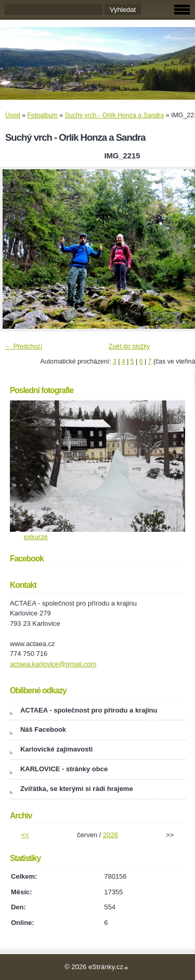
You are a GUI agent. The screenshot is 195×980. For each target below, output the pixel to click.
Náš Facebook (43, 729)
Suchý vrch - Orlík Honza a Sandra (115, 115)
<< (25, 835)
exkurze (36, 537)
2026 (110, 835)
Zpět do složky (129, 346)
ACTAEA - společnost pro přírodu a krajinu (89, 710)
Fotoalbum (43, 115)
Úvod (13, 115)
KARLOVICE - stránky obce (64, 769)
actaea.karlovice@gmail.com (53, 664)
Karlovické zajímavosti (56, 749)
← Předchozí (24, 346)
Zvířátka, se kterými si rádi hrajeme (77, 789)
